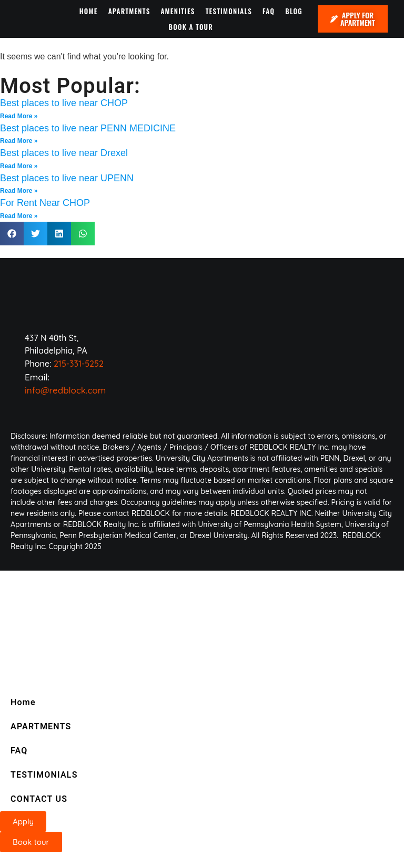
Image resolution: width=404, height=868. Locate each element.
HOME (89, 11)
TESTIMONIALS (229, 11)
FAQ (269, 11)
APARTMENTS (129, 11)
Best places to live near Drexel (64, 153)
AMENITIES (178, 11)
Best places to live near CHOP (64, 103)
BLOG (294, 11)
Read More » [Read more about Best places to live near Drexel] (19, 166)
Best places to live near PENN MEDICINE (88, 128)
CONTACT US (39, 799)
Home (23, 702)
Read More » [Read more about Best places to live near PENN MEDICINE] (19, 141)
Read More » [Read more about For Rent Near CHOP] (19, 216)
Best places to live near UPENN (67, 178)
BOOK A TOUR (191, 27)
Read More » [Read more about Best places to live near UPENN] (19, 191)
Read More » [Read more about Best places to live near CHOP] (19, 116)
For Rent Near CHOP (45, 203)
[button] (12, 234)
